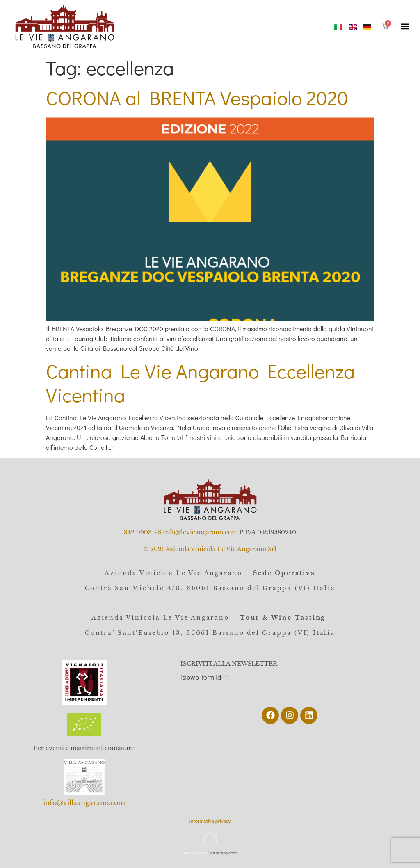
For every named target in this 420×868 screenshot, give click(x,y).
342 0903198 (143, 532)
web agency (195, 853)
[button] (405, 26)
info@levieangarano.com (200, 532)
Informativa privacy (210, 821)
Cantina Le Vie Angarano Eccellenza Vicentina (200, 383)
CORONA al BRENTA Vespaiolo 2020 (197, 97)
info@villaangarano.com (84, 803)
